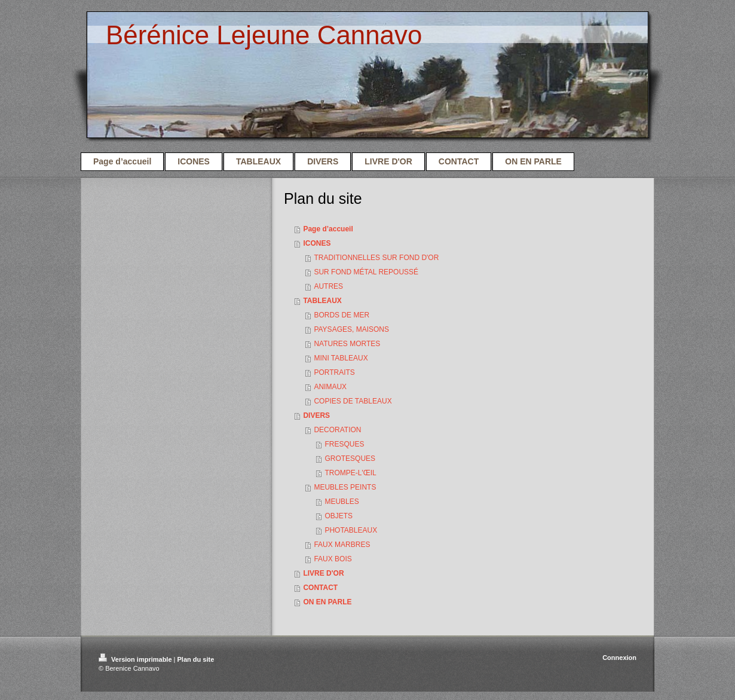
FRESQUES (344, 444)
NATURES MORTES (347, 344)
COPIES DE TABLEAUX (353, 401)
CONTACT (320, 588)
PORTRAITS (334, 372)
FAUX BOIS (333, 559)
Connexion (619, 658)
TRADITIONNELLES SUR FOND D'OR (376, 258)
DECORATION (337, 430)
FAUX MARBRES (342, 545)
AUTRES (328, 286)
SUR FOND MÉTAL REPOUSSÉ (366, 272)
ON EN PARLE (327, 602)
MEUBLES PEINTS (345, 487)
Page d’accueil (328, 229)
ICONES (317, 243)
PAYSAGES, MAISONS (351, 329)
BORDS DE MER (342, 315)
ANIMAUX (330, 387)
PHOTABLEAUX (351, 530)
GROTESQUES (350, 458)
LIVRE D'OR (323, 573)
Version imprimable (136, 659)
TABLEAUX (322, 301)
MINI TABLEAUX (341, 358)
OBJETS (339, 516)
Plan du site (196, 659)
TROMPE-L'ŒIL (350, 473)
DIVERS (316, 415)
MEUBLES (342, 502)
